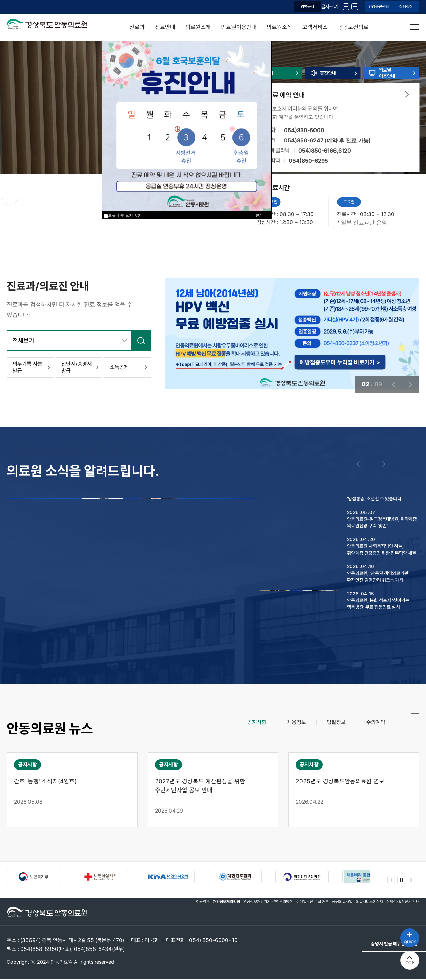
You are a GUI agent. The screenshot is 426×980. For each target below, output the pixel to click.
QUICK (406, 930)
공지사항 (243, 730)
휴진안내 (331, 82)
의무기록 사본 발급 (25, 371)
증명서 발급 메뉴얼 (383, 946)
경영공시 (256, 7)
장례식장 (398, 7)
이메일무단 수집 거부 (293, 913)
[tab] (243, 730)
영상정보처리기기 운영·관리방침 (240, 913)
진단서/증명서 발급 (75, 371)
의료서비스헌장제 (360, 913)
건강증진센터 (353, 7)
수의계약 (374, 730)
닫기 (259, 215)
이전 (53, 201)
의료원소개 (198, 27)
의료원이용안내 (239, 27)
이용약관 (163, 913)
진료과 (137, 27)
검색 (139, 342)
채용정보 (286, 730)
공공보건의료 (353, 27)
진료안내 (165, 27)
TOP (406, 960)
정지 (16, 201)
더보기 (407, 112)
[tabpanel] (213, 791)
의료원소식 (279, 27)
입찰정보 (330, 730)
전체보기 (26, 342)
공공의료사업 (328, 913)
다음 (89, 201)
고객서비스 (315, 27)
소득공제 (117, 371)
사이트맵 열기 (415, 27)
